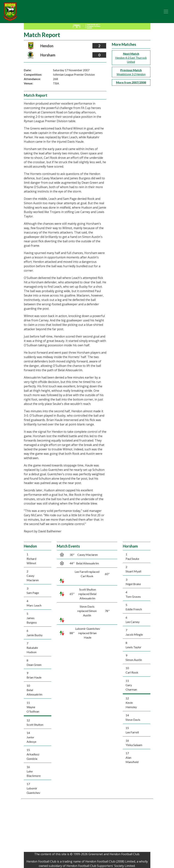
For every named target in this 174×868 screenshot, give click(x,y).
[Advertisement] (87, 826)
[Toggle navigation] (166, 12)
